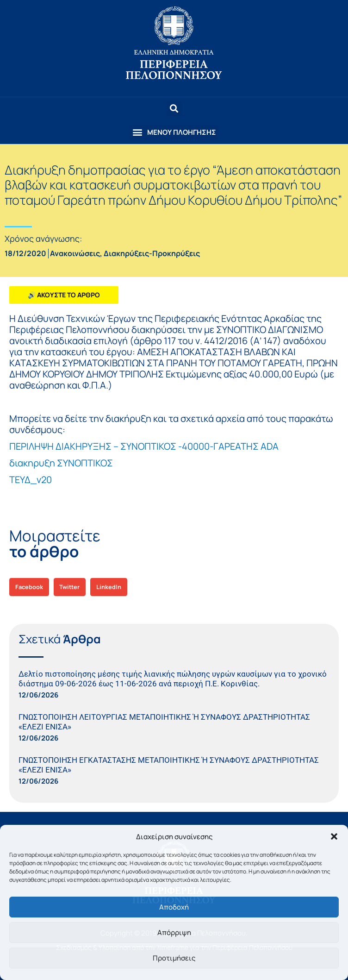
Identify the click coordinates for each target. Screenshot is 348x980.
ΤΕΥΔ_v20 (31, 480)
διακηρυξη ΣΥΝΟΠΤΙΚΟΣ (61, 463)
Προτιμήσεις (174, 958)
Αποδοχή (174, 907)
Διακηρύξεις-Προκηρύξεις (152, 253)
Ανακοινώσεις (75, 253)
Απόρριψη (174, 933)
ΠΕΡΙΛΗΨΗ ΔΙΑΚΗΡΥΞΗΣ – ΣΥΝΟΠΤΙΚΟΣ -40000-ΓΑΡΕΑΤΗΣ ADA (144, 446)
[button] (334, 836)
